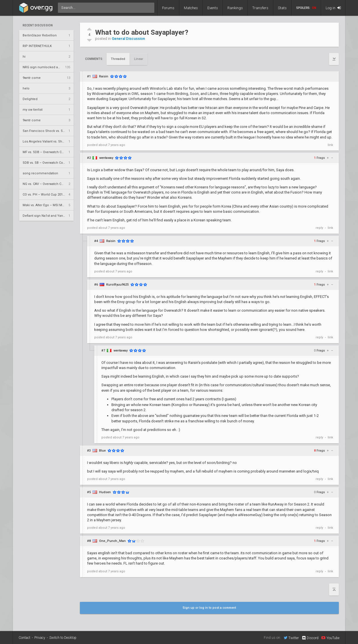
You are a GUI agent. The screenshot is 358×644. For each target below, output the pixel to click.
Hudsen (105, 492)
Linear (139, 59)
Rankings (235, 8)
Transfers (260, 8)
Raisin (104, 76)
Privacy (40, 638)
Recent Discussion (38, 26)
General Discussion (128, 39)
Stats (282, 8)
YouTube (330, 638)
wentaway (106, 158)
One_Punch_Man (112, 541)
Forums (168, 8)
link (330, 145)
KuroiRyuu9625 (117, 285)
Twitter (291, 638)
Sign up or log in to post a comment (209, 608)
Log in (333, 8)
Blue (102, 451)
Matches (191, 8)
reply (319, 228)
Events (213, 8)
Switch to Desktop (63, 638)
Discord (310, 638)
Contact (24, 638)
